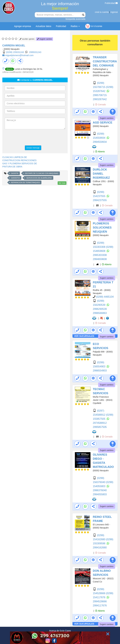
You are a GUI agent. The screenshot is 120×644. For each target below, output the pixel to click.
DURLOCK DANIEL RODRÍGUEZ (101, 174)
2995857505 (100, 427)
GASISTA (15, 173)
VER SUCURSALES (84, 336)
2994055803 (100, 494)
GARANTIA (15, 178)
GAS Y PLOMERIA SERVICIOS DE (20, 163)
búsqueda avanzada (75, 19)
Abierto (100, 152)
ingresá (114, 12)
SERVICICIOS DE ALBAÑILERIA (39, 178)
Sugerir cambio (45, 39)
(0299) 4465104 (105, 297)
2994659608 (100, 259)
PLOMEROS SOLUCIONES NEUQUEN (102, 228)
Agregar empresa (22, 26)
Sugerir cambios (107, 118)
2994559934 (100, 142)
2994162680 (100, 548)
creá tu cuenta (102, 12)
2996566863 (100, 313)
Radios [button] (75, 26)
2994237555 (100, 200)
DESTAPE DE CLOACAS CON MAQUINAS (42, 173)
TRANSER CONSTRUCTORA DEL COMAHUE (105, 61)
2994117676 (100, 606)
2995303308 (100, 255)
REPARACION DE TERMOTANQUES (25, 182)
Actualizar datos (43, 26)
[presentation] (28, 138)
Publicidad (111, 3)
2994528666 (100, 601)
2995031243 (35, 52)
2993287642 (100, 99)
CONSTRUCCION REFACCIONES (19, 160)
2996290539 (100, 309)
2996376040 (100, 490)
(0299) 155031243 (15, 52)
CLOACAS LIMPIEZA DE (15, 157)
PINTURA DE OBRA (12, 167)
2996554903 (100, 371)
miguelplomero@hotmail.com (19, 55)
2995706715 (100, 95)
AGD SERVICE (103, 123)
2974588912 (100, 423)
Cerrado (100, 105)
